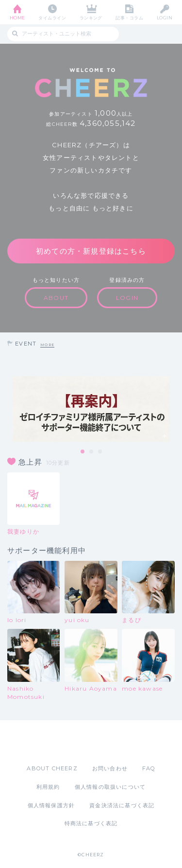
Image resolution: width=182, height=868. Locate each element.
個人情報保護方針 (51, 805)
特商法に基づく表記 (91, 823)
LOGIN (165, 18)
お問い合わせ (110, 768)
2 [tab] (92, 452)
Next (172, 409)
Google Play (116, 742)
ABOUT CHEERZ (52, 768)
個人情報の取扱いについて (110, 787)
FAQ (149, 768)
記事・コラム (129, 18)
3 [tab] (100, 452)
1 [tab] (83, 452)
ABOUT (56, 298)
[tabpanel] (91, 409)
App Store (65, 742)
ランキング (91, 18)
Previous (10, 409)
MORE (47, 345)
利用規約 (48, 787)
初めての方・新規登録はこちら (91, 251)
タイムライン (52, 18)
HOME (17, 18)
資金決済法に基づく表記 (122, 805)
